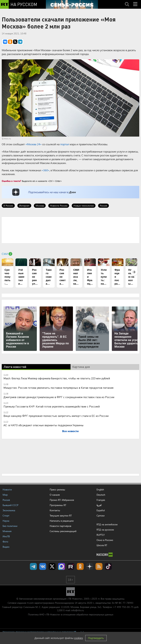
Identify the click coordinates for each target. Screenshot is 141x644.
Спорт (6, 515)
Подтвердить (96, 638)
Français (101, 500)
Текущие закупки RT (61, 515)
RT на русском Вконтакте (43, 566)
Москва (40, 206)
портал (65, 144)
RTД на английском (107, 524)
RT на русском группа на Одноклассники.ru (80, 566)
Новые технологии (84, 206)
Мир (5, 495)
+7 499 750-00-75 (123, 607)
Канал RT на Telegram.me (33, 566)
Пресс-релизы (57, 489)
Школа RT (102, 545)
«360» (46, 170)
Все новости (70, 431)
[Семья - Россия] (72, 4)
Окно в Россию (105, 540)
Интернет (24, 206)
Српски (101, 516)
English (100, 490)
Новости (7, 489)
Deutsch (101, 495)
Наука (6, 521)
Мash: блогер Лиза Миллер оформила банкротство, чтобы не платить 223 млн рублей (57, 378)
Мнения (7, 531)
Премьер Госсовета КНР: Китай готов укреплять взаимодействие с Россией (52, 406)
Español (101, 510)
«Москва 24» (34, 144)
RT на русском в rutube (71, 566)
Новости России (59, 206)
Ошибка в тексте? (11, 181)
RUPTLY (101, 535)
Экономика (9, 510)
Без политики (10, 526)
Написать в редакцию (62, 521)
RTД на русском (105, 530)
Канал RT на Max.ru (61, 566)
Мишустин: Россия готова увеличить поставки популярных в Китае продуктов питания (58, 388)
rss (99, 566)
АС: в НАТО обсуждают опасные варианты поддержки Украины (43, 425)
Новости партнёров (60, 526)
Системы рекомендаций (63, 531)
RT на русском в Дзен (90, 566)
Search (127, 1)
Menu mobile (136, 1)
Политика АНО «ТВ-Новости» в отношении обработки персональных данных (71, 614)
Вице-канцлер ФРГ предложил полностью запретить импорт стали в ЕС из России (56, 416)
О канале (55, 495)
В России (8, 206)
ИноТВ (6, 536)
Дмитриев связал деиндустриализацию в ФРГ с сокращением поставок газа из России (59, 397)
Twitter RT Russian (52, 566)
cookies (78, 638)
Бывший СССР (11, 505)
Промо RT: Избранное (62, 500)
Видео (6, 547)
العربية (99, 505)
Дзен (72, 192)
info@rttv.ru (78, 610)
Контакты (55, 510)
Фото (5, 542)
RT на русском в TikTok (108, 566)
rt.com (30, 603)
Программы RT (58, 505)
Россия (103, 206)
